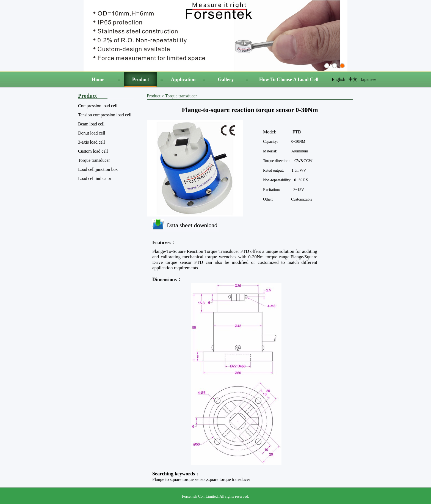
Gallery (226, 80)
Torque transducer (94, 160)
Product (141, 80)
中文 (353, 79)
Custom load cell (93, 151)
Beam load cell (91, 124)
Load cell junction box (98, 169)
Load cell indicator (95, 178)
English (339, 79)
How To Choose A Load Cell (289, 80)
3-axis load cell (92, 142)
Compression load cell (98, 106)
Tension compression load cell (105, 115)
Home (98, 80)
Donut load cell (92, 133)
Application (183, 80)
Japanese (368, 79)
